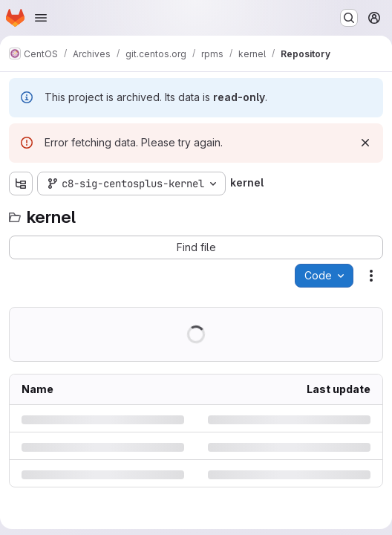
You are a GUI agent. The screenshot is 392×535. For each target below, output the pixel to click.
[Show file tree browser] (21, 184)
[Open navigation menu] (41, 18)
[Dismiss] (365, 143)
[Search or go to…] (349, 18)
